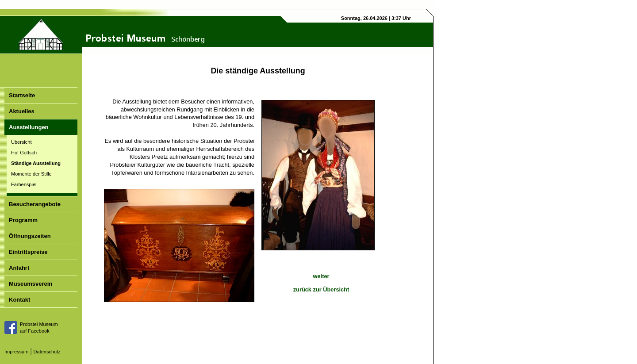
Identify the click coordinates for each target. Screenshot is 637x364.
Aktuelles (22, 111)
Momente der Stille (31, 174)
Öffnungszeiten (30, 236)
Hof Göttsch (24, 153)
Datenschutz (47, 352)
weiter (321, 276)
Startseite (22, 95)
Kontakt (19, 300)
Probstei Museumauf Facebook (39, 328)
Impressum (16, 352)
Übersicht (21, 142)
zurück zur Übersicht (321, 289)
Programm (23, 220)
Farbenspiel (24, 184)
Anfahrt (19, 268)
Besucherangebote (35, 204)
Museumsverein (31, 284)
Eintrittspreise (28, 252)
